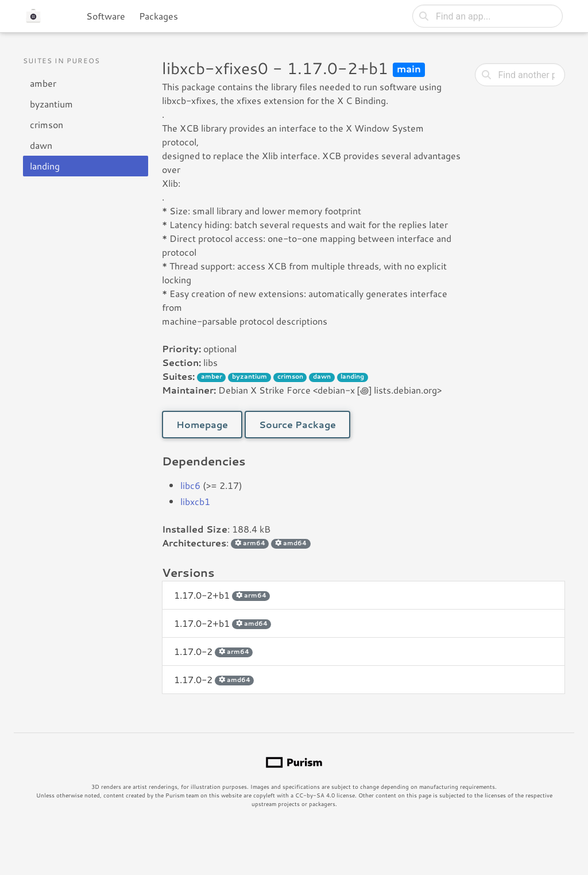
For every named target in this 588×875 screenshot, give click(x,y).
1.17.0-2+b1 (222, 595)
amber (43, 83)
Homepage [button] (202, 424)
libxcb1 (195, 501)
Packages (158, 16)
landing (45, 166)
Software (106, 16)
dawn (41, 145)
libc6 (190, 485)
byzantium (51, 104)
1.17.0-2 (213, 651)
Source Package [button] (297, 424)
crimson (47, 124)
